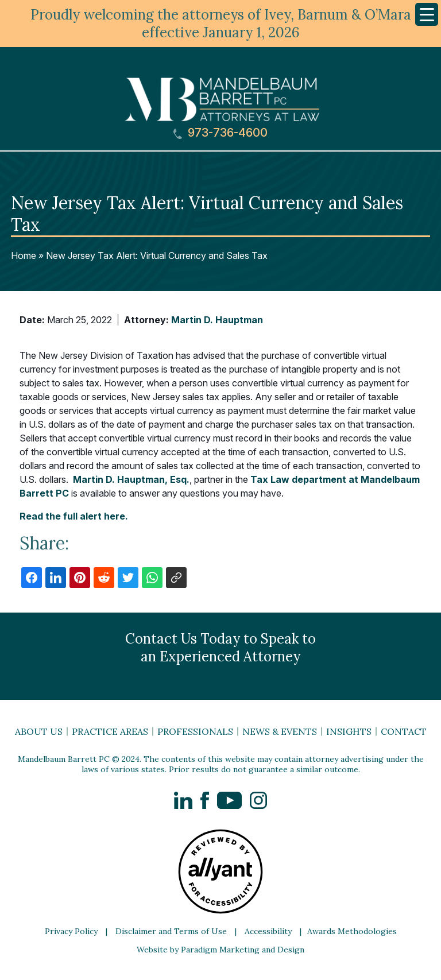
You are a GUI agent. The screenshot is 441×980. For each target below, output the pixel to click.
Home (24, 255)
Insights (349, 731)
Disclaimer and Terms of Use (171, 931)
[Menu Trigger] (427, 14)
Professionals (195, 731)
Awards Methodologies (352, 931)
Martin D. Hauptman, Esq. (131, 479)
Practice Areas (110, 731)
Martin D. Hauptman (217, 320)
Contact (404, 731)
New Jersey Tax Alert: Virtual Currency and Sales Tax (157, 255)
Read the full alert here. (74, 516)
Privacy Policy (71, 931)
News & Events (280, 731)
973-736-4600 (220, 133)
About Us (39, 731)
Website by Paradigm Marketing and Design (220, 950)
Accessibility (268, 931)
